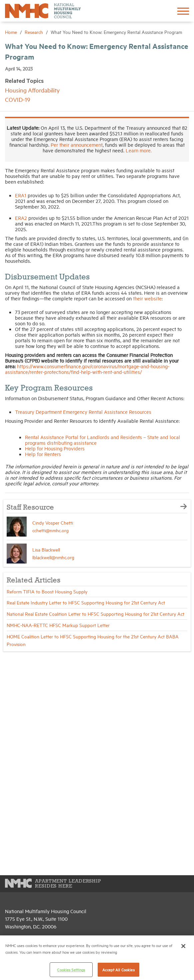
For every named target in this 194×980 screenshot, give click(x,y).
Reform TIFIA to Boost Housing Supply (47, 591)
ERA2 (21, 218)
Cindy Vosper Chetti (53, 522)
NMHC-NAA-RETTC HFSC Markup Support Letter (58, 625)
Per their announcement (77, 145)
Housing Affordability (32, 90)
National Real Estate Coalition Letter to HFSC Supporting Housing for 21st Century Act (95, 614)
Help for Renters (43, 454)
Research (34, 32)
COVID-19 (18, 99)
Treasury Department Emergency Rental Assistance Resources (84, 412)
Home (12, 32)
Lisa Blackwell (46, 549)
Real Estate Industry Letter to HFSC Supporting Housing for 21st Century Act (86, 602)
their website (147, 298)
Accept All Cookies (118, 970)
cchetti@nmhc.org (50, 530)
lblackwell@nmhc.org (53, 557)
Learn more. (139, 150)
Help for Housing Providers (55, 448)
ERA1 (21, 195)
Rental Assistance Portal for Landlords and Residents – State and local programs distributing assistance (102, 440)
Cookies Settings (71, 970)
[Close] (183, 946)
